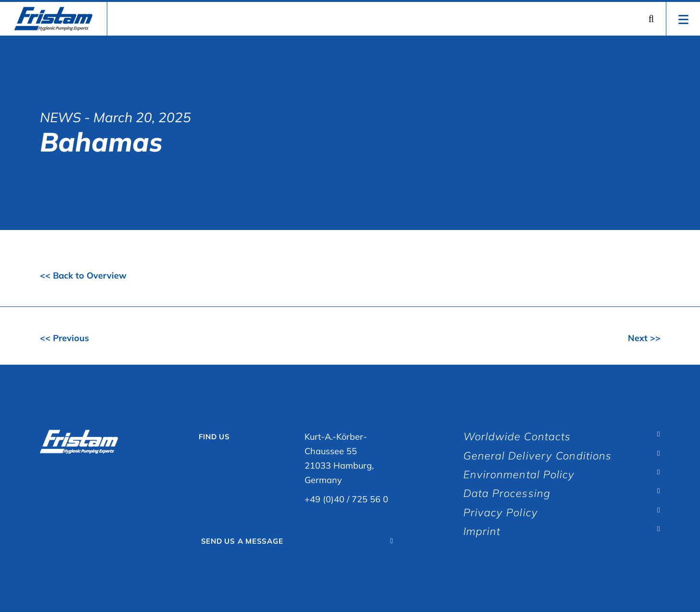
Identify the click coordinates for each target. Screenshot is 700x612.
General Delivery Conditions (538, 456)
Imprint (482, 531)
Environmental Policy (519, 474)
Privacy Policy (501, 512)
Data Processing (507, 493)
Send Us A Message (242, 541)
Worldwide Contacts (517, 436)
